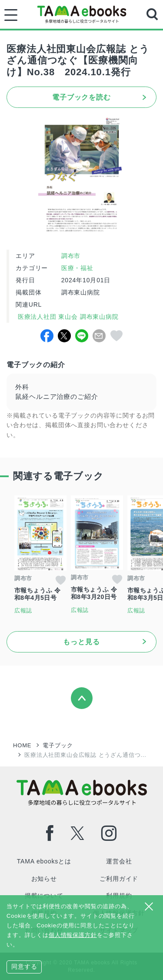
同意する (24, 967)
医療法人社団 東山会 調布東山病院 (67, 317)
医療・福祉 (77, 268)
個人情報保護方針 (73, 935)
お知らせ (44, 879)
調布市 (71, 256)
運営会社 (119, 861)
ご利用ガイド (119, 879)
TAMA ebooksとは (44, 861)
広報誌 (23, 610)
